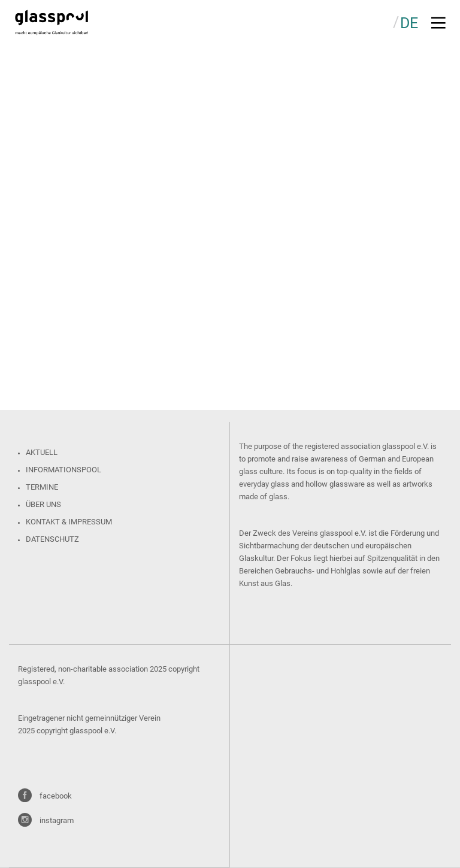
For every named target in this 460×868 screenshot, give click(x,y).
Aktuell (42, 452)
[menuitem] (409, 22)
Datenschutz (52, 539)
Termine (42, 487)
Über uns (43, 504)
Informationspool (63, 470)
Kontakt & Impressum (69, 522)
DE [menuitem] (409, 23)
